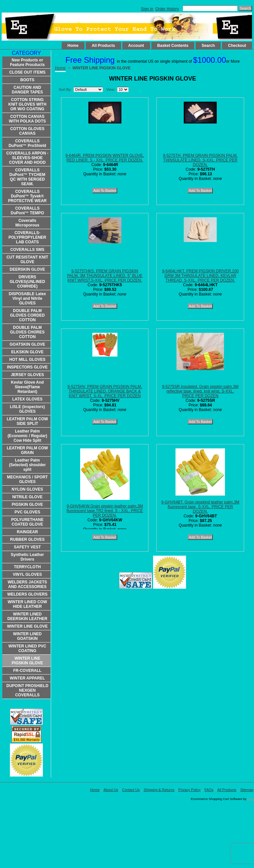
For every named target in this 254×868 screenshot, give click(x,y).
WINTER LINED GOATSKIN (28, 636)
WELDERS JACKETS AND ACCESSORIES (27, 584)
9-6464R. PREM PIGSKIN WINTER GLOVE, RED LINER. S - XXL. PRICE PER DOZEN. (105, 158)
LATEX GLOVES (27, 399)
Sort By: (65, 89)
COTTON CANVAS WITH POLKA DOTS (27, 119)
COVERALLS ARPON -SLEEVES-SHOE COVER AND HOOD (27, 158)
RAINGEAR (27, 532)
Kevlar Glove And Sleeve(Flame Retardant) (27, 387)
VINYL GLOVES (27, 574)
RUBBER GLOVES (28, 539)
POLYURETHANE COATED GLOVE (27, 522)
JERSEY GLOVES (27, 375)
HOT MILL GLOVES (27, 360)
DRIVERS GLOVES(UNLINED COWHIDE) (27, 282)
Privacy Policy (190, 790)
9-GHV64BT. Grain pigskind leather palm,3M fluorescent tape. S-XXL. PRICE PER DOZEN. (200, 507)
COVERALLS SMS (27, 250)
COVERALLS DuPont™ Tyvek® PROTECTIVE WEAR (28, 196)
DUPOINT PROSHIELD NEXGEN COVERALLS (27, 690)
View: (111, 89)
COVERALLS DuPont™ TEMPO (28, 211)
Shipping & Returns (159, 790)
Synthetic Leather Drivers (28, 557)
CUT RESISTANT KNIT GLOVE (27, 260)
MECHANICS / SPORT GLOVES (27, 479)
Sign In (147, 9)
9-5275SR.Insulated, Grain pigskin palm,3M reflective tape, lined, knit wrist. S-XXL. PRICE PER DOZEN (200, 391)
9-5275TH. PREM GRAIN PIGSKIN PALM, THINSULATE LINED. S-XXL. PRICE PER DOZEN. (200, 160)
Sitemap (247, 790)
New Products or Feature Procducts (27, 62)
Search (208, 46)
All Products (103, 46)
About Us (111, 790)
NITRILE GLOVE (27, 497)
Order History (167, 9)
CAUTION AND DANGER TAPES (27, 90)
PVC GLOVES (27, 512)
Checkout (237, 46)
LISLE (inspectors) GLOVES (27, 409)
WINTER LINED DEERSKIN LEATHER (27, 616)
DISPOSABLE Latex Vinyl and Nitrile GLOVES (28, 298)
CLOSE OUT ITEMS (27, 72)
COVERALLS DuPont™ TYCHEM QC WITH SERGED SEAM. (28, 177)
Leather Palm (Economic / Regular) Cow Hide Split (27, 436)
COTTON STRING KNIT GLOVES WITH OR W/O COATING (27, 104)
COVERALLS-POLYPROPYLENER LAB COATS (27, 237)
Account (136, 46)
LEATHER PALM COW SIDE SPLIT (27, 421)
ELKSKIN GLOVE (27, 352)
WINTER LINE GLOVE (27, 626)
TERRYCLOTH (27, 567)
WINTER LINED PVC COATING (28, 648)
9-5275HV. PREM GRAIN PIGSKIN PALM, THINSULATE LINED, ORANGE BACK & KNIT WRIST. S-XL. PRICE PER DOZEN (105, 391)
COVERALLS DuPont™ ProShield (27, 143)
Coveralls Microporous (28, 223)
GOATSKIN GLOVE (27, 344)
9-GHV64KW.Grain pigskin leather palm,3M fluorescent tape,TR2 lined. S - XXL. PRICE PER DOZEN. (105, 511)
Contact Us (131, 790)
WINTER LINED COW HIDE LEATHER (27, 604)
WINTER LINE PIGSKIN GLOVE (28, 661)
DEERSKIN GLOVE (27, 269)
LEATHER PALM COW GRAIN (27, 450)
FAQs (209, 790)
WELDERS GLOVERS (27, 594)
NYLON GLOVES (27, 489)
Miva (251, 799)
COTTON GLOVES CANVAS (27, 131)
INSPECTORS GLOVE (27, 367)
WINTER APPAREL (28, 678)
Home (73, 46)
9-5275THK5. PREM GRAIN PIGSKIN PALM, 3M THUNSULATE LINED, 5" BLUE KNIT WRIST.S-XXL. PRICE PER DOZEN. (105, 276)
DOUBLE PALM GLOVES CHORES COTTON (28, 332)
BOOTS (28, 80)
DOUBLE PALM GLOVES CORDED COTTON (27, 315)
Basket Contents (173, 46)
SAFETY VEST (27, 547)
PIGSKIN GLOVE (28, 504)
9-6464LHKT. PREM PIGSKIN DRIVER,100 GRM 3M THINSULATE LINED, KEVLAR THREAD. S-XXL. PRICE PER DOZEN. (200, 276)
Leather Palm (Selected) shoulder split (27, 465)
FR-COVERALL (27, 671)
